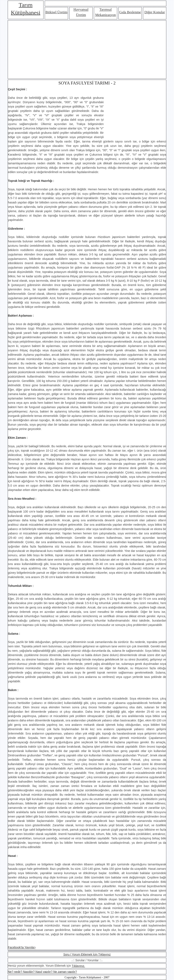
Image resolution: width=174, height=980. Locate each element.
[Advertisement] (87, 50)
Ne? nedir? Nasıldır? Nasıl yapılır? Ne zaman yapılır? (42, 972)
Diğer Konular (155, 12)
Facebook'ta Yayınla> (22, 947)
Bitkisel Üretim (56, 12)
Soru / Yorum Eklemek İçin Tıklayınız (87, 954)
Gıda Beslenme (130, 12)
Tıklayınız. (78, 966)
